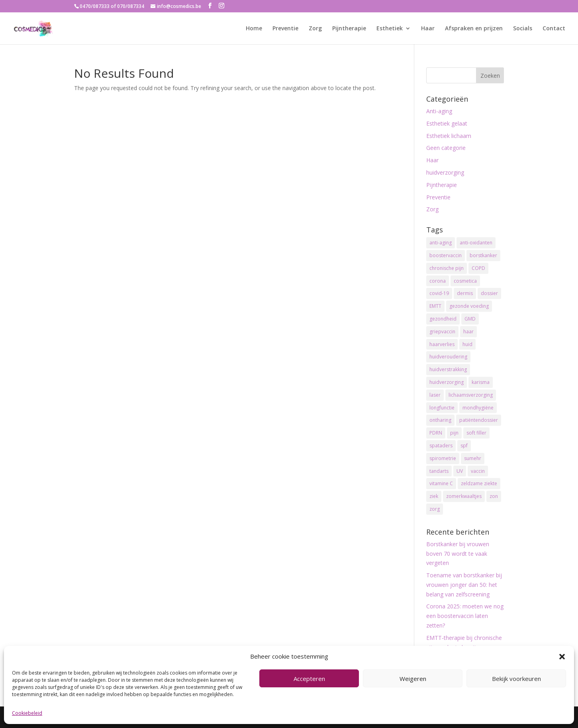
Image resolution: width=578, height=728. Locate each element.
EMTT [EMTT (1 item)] (435, 306)
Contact (554, 29)
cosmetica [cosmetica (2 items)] (465, 281)
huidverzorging (445, 172)
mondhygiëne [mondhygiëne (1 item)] (478, 408)
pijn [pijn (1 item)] (454, 433)
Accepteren (309, 679)
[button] (562, 657)
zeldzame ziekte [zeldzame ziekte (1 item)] (479, 483)
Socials (523, 29)
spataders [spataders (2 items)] (441, 446)
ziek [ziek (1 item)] (434, 496)
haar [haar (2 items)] (468, 332)
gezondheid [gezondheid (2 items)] (443, 319)
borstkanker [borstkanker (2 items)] (483, 255)
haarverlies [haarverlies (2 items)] (442, 344)
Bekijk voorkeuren (516, 679)
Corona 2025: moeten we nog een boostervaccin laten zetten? (465, 616)
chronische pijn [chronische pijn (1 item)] (447, 268)
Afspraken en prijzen (474, 29)
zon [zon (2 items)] (494, 496)
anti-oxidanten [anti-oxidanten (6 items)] (476, 243)
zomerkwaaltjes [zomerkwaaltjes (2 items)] (464, 496)
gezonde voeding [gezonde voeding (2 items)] (469, 306)
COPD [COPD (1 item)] (478, 268)
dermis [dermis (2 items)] (465, 293)
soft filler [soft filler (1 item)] (476, 433)
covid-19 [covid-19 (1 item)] (439, 293)
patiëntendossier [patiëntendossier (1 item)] (479, 420)
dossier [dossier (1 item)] (489, 293)
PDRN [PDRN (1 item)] (436, 433)
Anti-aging (439, 111)
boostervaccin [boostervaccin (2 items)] (446, 255)
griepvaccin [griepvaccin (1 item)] (442, 332)
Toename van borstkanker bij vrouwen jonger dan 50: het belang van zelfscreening (464, 585)
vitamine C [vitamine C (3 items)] (441, 483)
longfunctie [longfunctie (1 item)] (442, 408)
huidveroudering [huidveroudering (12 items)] (448, 357)
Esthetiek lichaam (449, 136)
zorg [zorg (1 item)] (435, 509)
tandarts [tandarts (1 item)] (439, 471)
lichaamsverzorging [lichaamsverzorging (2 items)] (471, 395)
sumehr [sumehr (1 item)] (473, 458)
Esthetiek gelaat (447, 123)
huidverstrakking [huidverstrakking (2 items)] (448, 369)
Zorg (315, 29)
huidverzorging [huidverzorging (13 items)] (447, 382)
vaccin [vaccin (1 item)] (478, 471)
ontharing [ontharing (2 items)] (440, 420)
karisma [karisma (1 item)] (481, 382)
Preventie (285, 29)
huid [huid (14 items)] (467, 344)
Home (254, 29)
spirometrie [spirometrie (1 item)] (443, 458)
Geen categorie (446, 148)
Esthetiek (390, 29)
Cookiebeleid (27, 713)
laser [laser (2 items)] (435, 395)
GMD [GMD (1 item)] (470, 319)
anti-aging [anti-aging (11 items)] (441, 243)
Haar (428, 29)
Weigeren (413, 679)
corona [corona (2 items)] (438, 281)
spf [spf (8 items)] (464, 446)
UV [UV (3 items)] (460, 471)
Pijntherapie (349, 29)
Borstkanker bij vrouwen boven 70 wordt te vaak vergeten (458, 554)
